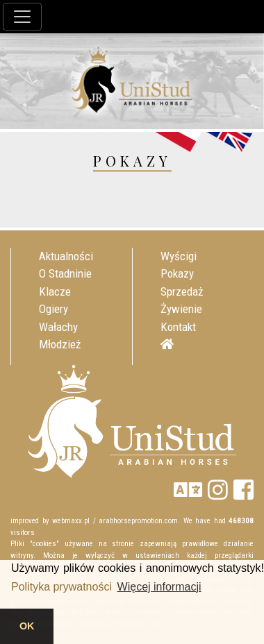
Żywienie (181, 309)
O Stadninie (65, 273)
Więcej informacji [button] (159, 587)
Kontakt (178, 327)
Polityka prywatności (61, 587)
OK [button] (27, 626)
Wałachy (58, 327)
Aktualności (66, 256)
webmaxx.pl (71, 521)
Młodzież (60, 344)
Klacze (55, 291)
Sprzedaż (182, 291)
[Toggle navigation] (22, 17)
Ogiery (53, 309)
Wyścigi (179, 256)
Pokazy (177, 273)
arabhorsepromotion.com (138, 521)
